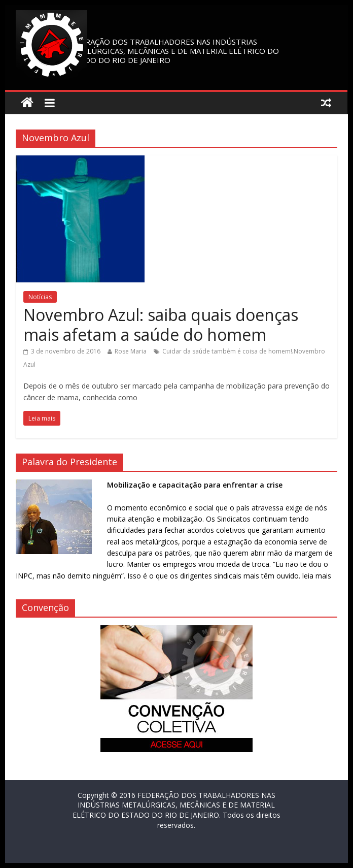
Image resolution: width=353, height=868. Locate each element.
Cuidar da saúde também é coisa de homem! (227, 351)
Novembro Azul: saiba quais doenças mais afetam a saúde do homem (161, 324)
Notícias (40, 297)
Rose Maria (131, 351)
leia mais (317, 576)
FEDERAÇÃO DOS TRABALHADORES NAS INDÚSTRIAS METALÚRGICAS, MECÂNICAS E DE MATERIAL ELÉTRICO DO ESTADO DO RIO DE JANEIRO (173, 51)
